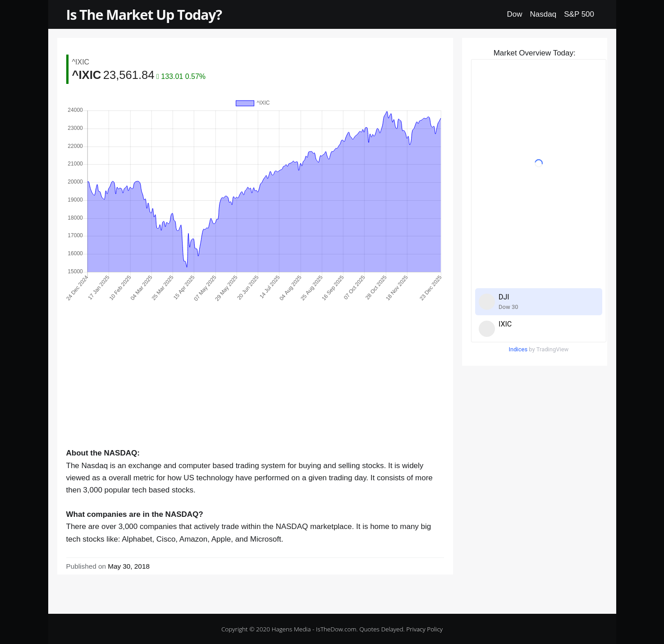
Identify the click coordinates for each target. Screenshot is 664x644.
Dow (515, 14)
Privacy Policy (424, 629)
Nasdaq (543, 14)
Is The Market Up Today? (144, 14)
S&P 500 (579, 14)
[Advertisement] (255, 384)
